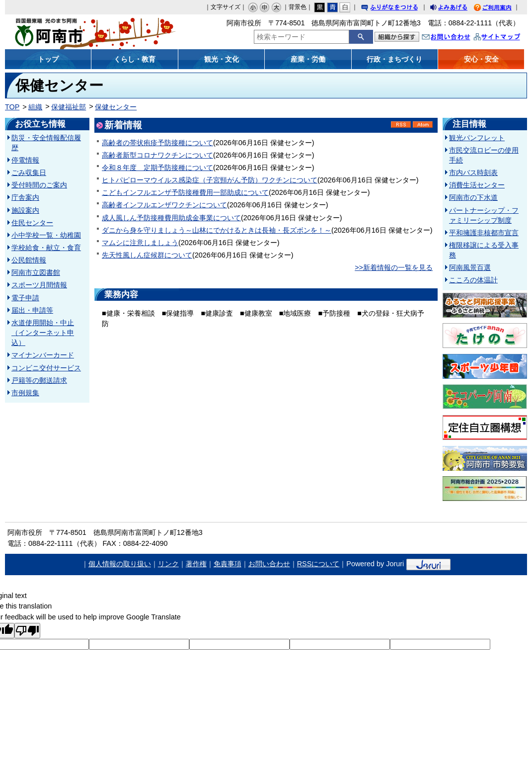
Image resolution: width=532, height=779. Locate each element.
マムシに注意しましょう (140, 243)
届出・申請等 (32, 310)
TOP (12, 107)
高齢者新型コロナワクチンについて (157, 155)
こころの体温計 (473, 280)
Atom (423, 125)
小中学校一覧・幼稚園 (46, 235)
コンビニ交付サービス (46, 368)
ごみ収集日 (29, 173)
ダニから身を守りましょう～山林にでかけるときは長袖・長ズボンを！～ (217, 230)
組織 (35, 107)
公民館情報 (29, 260)
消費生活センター (477, 185)
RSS (401, 125)
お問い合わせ (456, 38)
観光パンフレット (477, 138)
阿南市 (70, 32)
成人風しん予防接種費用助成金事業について (171, 218)
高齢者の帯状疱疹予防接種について (157, 143)
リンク (168, 564)
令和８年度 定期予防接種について (157, 168)
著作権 (196, 564)
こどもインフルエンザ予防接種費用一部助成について (185, 192)
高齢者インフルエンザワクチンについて (164, 205)
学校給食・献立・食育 (46, 248)
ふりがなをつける (399, 9)
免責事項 (228, 564)
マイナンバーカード (43, 355)
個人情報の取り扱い (120, 564)
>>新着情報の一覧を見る (394, 267)
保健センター (116, 107)
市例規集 (25, 393)
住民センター (32, 223)
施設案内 (25, 210)
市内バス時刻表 (473, 173)
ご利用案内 (500, 9)
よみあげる (457, 9)
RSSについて (318, 564)
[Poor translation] (27, 631)
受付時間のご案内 (39, 185)
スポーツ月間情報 (39, 285)
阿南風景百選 (470, 267)
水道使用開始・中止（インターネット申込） (43, 333)
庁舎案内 (25, 197)
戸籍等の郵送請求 (39, 380)
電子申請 (25, 298)
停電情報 (25, 160)
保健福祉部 (69, 107)
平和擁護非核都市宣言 (484, 233)
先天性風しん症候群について (147, 255)
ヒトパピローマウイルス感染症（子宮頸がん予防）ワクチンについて (210, 180)
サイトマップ (507, 38)
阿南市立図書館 (36, 272)
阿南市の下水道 (473, 197)
